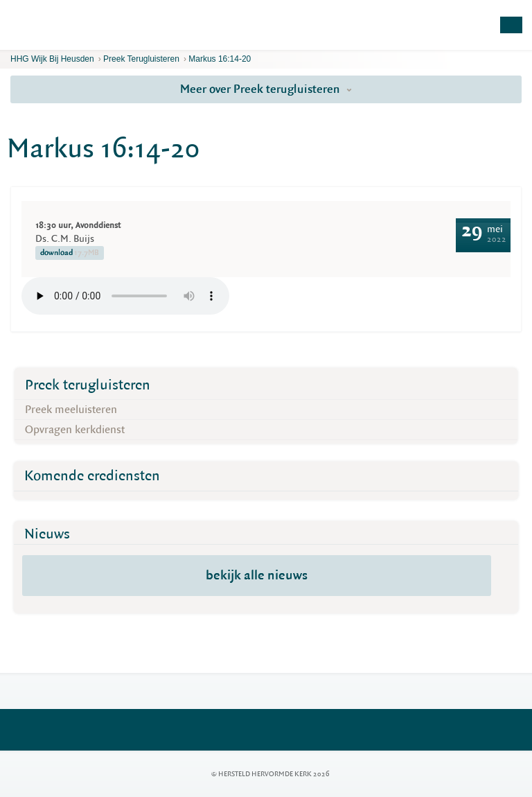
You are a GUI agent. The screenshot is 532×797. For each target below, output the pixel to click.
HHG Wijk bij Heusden (52, 59)
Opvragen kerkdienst (75, 430)
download (70, 253)
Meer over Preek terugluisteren (266, 89)
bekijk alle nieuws (257, 575)
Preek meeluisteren (71, 410)
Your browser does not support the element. (125, 296)
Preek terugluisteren (141, 59)
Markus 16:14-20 (220, 59)
